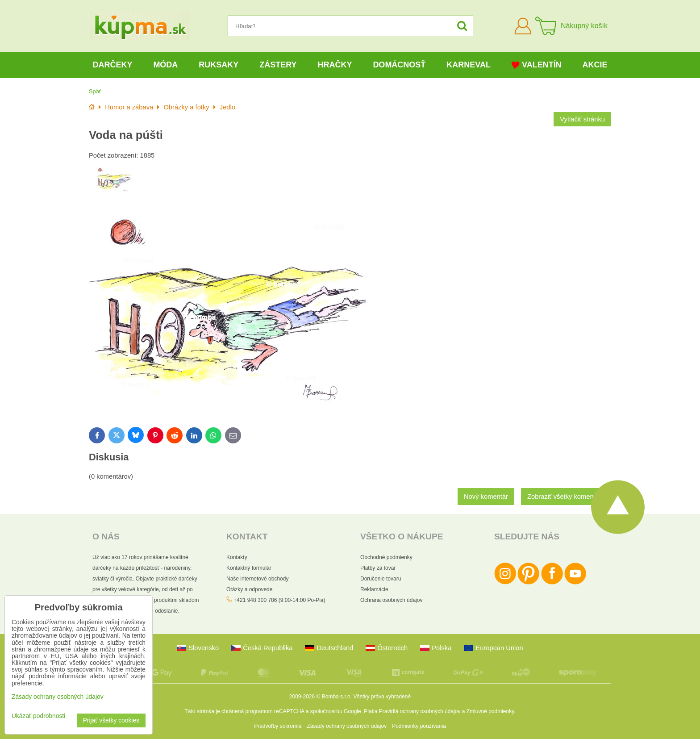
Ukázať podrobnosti (38, 716)
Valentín (537, 65)
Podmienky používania (419, 726)
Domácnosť (399, 65)
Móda (165, 65)
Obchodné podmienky (386, 557)
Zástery (278, 65)
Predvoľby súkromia (278, 726)
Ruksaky (219, 65)
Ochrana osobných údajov (391, 600)
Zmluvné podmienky (490, 711)
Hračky (335, 65)
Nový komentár (486, 497)
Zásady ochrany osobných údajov (347, 726)
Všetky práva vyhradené (382, 697)
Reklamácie (374, 589)
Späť (95, 91)
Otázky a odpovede (249, 589)
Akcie (595, 65)
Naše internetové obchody (257, 579)
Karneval (469, 65)
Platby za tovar (378, 568)
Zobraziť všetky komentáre (566, 497)
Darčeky (112, 65)
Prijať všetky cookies (111, 720)
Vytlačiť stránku (582, 119)
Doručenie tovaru (381, 579)
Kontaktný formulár (249, 568)
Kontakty (237, 557)
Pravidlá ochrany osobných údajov (420, 711)
